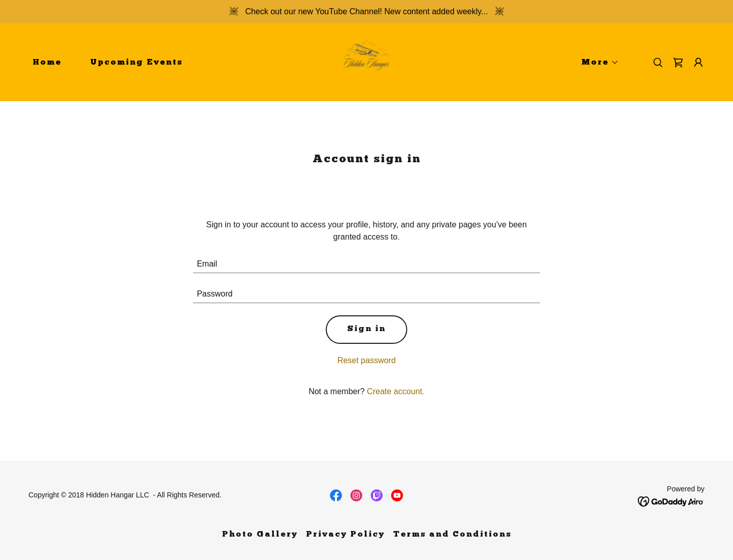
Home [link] (47, 63)
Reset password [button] (367, 360)
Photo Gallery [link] (260, 535)
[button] (596, 63)
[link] (367, 62)
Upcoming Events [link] (136, 63)
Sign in (366, 329)
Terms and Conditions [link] (452, 535)
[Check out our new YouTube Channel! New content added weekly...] (366, 12)
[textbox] (367, 264)
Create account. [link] (396, 391)
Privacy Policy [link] (345, 535)
